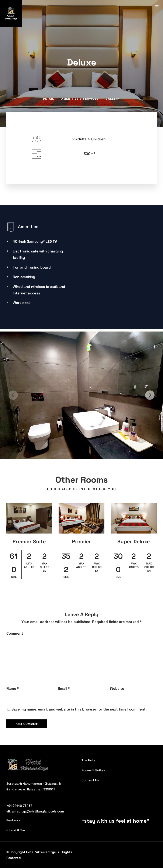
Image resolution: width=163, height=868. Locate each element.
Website (117, 688)
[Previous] (13, 395)
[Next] (150, 395)
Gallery (113, 99)
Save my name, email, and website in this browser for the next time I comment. (79, 709)
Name (11, 688)
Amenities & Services (80, 99)
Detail (48, 99)
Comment (15, 633)
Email (63, 688)
